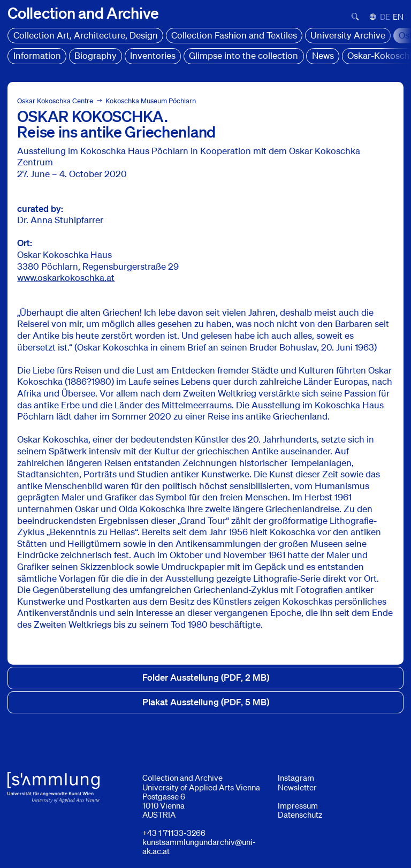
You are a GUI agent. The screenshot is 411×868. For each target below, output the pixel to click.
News (323, 55)
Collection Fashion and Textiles (234, 35)
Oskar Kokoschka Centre (55, 101)
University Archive (348, 35)
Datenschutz (300, 814)
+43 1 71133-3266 (174, 833)
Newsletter (297, 787)
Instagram (296, 778)
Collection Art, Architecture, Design (86, 35)
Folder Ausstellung (206, 677)
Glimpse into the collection (243, 55)
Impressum (298, 805)
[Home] (83, 13)
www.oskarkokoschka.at (66, 277)
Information (37, 55)
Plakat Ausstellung (206, 702)
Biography (96, 55)
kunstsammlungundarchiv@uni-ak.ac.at (199, 846)
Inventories (153, 55)
